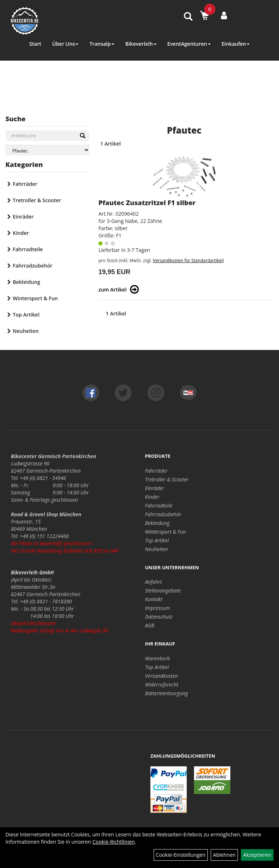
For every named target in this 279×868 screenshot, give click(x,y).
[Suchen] (83, 136)
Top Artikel (26, 315)
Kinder (21, 233)
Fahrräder (25, 184)
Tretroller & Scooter (37, 200)
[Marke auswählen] (47, 150)
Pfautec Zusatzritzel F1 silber (147, 203)
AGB (150, 625)
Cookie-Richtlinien (114, 842)
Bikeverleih (141, 44)
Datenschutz (159, 617)
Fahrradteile (28, 249)
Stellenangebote (163, 590)
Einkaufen (236, 44)
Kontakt (154, 599)
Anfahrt (153, 582)
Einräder (23, 217)
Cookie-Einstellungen (181, 855)
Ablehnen (224, 855)
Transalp (102, 44)
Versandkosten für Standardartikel (188, 260)
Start (35, 44)
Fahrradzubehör (33, 266)
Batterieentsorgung (166, 693)
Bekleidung (26, 282)
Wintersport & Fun (35, 298)
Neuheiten (26, 331)
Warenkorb (157, 658)
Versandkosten (161, 676)
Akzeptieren (257, 855)
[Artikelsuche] (188, 17)
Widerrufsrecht (162, 684)
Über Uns (65, 44)
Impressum (157, 608)
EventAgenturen (189, 44)
